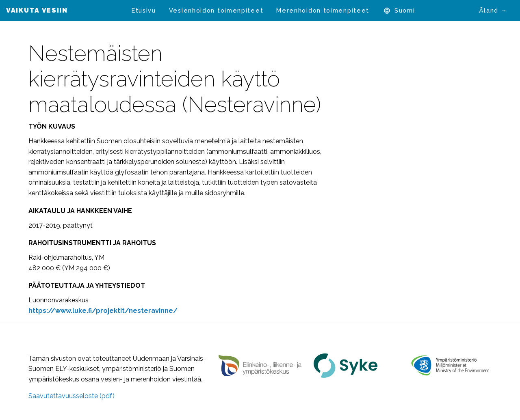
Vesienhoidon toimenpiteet (216, 10)
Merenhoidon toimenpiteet (323, 10)
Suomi (405, 10)
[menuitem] (144, 11)
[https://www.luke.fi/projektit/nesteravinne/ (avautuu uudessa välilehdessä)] (103, 311)
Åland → (493, 10)
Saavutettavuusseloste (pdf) (71, 396)
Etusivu (144, 10)
